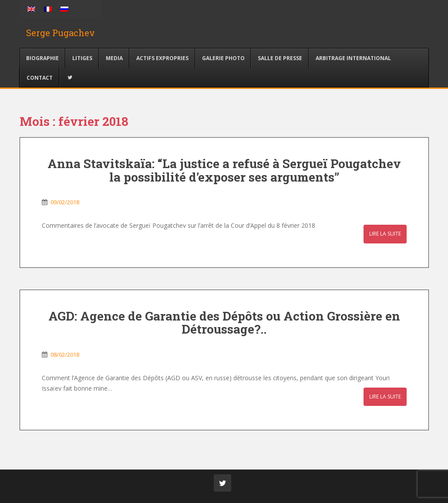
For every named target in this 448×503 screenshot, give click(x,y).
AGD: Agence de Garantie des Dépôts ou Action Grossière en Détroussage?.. (224, 323)
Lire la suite (385, 234)
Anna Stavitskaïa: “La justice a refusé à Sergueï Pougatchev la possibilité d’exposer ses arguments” (224, 170)
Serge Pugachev (61, 33)
